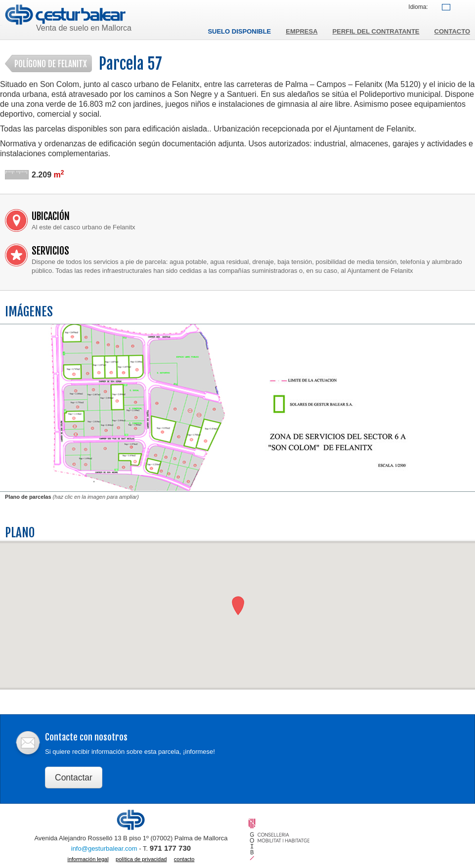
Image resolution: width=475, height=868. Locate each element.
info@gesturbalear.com (104, 848)
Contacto (452, 31)
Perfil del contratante (376, 31)
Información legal (88, 859)
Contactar (74, 778)
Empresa (302, 31)
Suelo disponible (239, 31)
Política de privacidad (141, 859)
